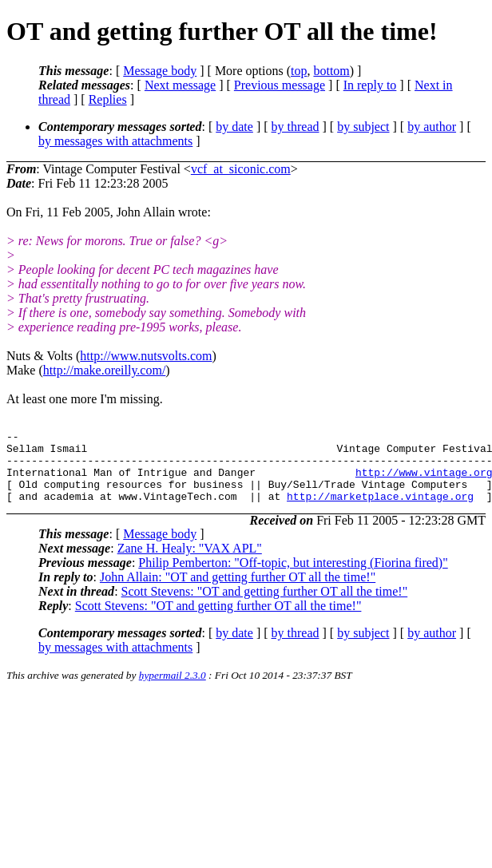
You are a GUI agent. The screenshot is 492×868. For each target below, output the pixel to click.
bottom (331, 71)
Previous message (280, 85)
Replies (108, 99)
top (299, 71)
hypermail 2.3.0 (173, 690)
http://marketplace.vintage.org (380, 510)
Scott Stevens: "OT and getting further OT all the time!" (265, 606)
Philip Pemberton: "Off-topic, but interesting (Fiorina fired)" (293, 577)
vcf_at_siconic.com (241, 169)
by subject (363, 127)
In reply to (370, 85)
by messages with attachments (115, 141)
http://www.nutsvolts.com (146, 356)
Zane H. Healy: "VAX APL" (190, 563)
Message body (160, 71)
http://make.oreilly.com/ (105, 370)
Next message (180, 85)
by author (432, 127)
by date (234, 127)
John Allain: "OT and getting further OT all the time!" (238, 591)
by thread (296, 127)
